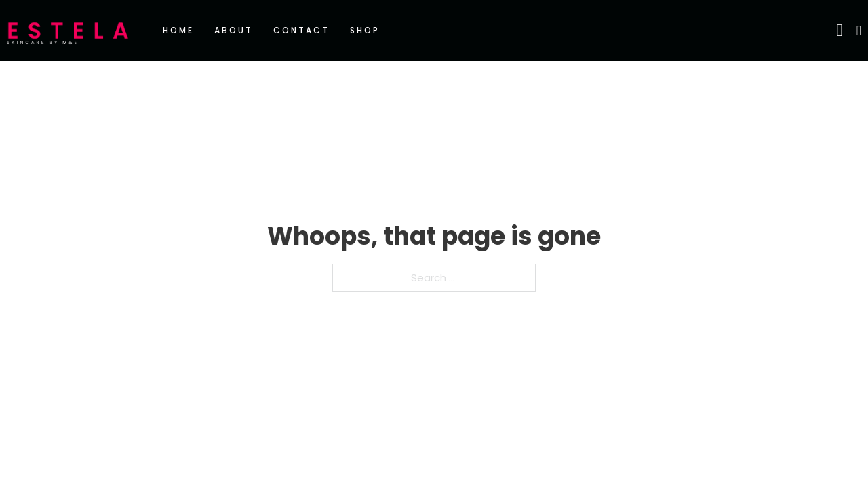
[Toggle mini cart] (859, 30)
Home (178, 30)
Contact (301, 30)
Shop (365, 30)
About (234, 30)
